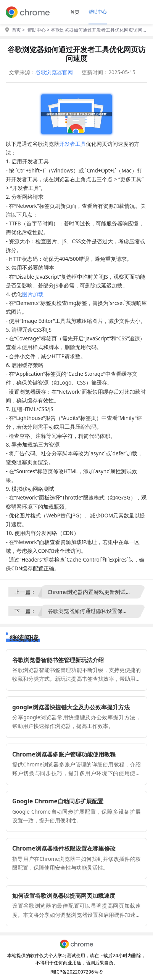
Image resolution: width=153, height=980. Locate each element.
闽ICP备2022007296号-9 (76, 972)
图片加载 (33, 294)
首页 (75, 12)
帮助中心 (98, 12)
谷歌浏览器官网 (54, 72)
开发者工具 (72, 144)
